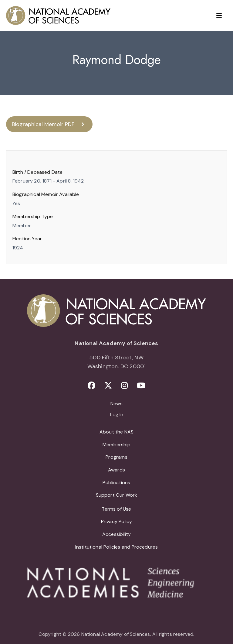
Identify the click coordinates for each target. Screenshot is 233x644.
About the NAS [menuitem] (116, 432)
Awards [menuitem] (116, 470)
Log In (117, 415)
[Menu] (219, 15)
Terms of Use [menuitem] (116, 509)
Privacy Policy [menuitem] (117, 521)
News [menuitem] (116, 404)
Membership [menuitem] (116, 445)
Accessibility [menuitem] (116, 534)
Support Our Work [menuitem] (117, 495)
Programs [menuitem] (116, 457)
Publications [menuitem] (116, 483)
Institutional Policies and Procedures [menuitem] (117, 547)
